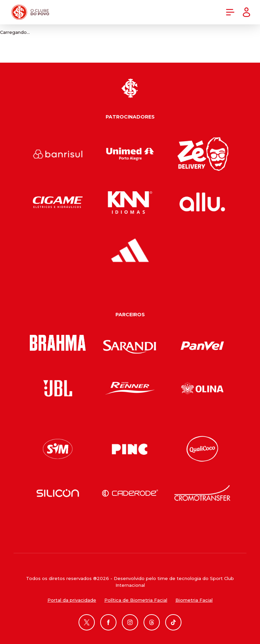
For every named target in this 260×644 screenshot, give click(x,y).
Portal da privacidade (72, 600)
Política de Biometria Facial (136, 600)
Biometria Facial (194, 600)
